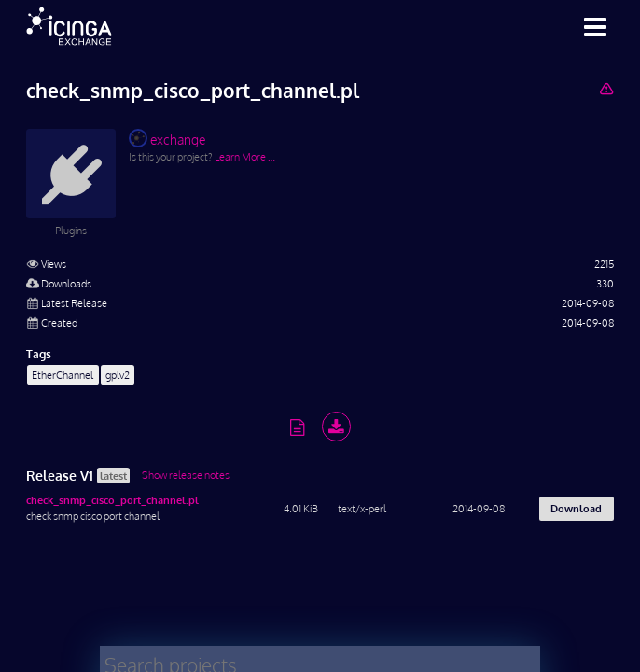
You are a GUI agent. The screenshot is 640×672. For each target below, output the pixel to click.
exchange (167, 138)
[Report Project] (606, 88)
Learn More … (245, 156)
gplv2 (118, 375)
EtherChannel (63, 375)
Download (576, 508)
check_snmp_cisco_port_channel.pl (112, 500)
